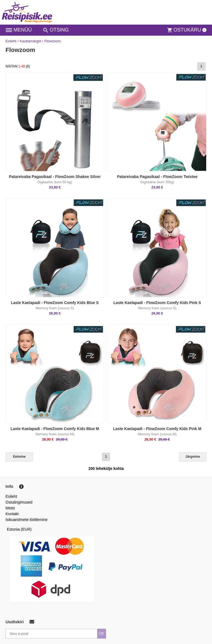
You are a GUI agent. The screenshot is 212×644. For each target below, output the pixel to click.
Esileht (11, 41)
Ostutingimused (19, 502)
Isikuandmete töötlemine (26, 520)
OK (102, 633)
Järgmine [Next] (193, 457)
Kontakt (12, 514)
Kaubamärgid (30, 41)
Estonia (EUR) (19, 529)
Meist (10, 508)
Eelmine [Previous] (19, 457)
